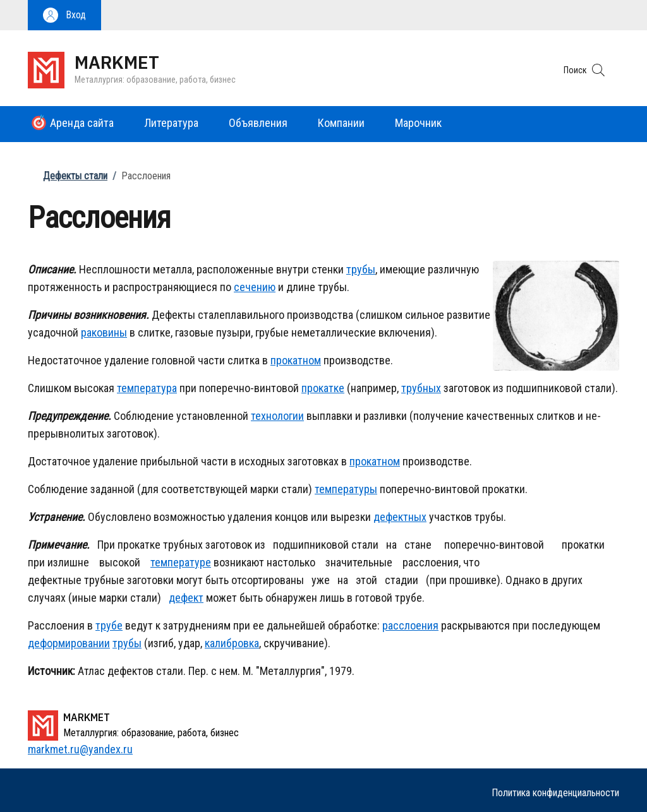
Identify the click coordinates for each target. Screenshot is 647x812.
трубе (109, 625)
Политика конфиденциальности (555, 793)
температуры (346, 489)
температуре (181, 562)
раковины (104, 332)
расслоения (410, 625)
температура (147, 388)
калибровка (232, 643)
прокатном (296, 360)
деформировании (69, 643)
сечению (255, 287)
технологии (277, 416)
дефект (186, 598)
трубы (361, 269)
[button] (64, 15)
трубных (421, 388)
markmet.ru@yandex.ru (80, 749)
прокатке (323, 388)
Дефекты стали (75, 176)
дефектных (400, 517)
